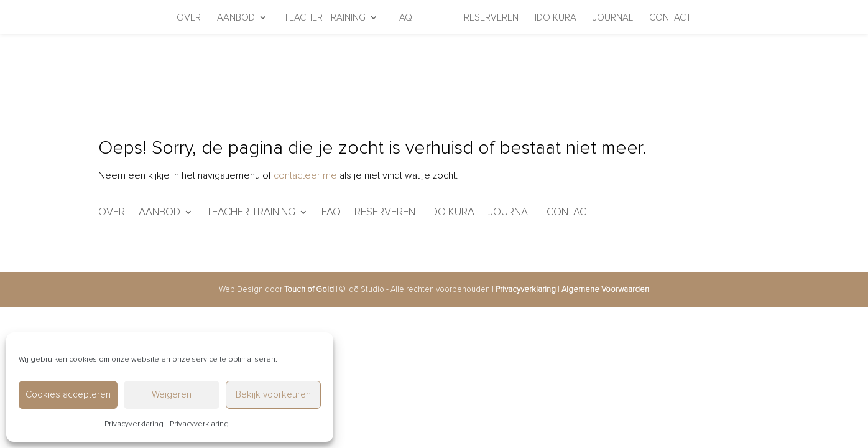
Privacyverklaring (134, 424)
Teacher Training (325, 18)
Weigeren (172, 394)
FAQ (403, 18)
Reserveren (491, 18)
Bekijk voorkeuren (273, 394)
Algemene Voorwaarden (605, 289)
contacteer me (305, 175)
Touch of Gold (309, 289)
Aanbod (236, 18)
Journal (613, 18)
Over (189, 18)
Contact (670, 18)
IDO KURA (556, 18)
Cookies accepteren (68, 394)
